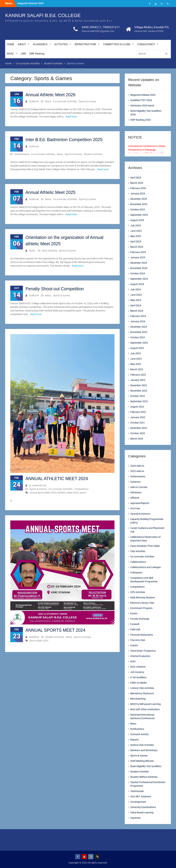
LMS (23, 54)
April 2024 (136, 305)
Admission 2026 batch (142, 106)
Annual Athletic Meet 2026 (50, 95)
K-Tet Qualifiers (138, 677)
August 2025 (137, 220)
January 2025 (138, 257)
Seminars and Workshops (144, 750)
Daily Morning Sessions (143, 597)
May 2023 (136, 364)
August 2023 (137, 348)
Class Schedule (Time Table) (145, 546)
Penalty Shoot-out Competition (55, 289)
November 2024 (139, 268)
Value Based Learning (142, 812)
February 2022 (138, 412)
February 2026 (138, 188)
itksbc (32, 251)
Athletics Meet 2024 (68, 493)
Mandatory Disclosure (142, 693)
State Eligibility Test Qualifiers (146, 766)
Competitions (81, 489)
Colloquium (136, 573)
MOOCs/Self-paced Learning (145, 704)
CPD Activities (138, 592)
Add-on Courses (139, 487)
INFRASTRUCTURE (85, 45)
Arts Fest (135, 508)
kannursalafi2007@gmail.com (98, 31)
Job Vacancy (137, 672)
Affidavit (135, 498)
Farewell (135, 624)
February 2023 (138, 375)
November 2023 (139, 332)
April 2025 (136, 241)
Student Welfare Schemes (144, 777)
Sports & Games (87, 101)
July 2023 (136, 353)
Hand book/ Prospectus (143, 651)
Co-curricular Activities (65, 101)
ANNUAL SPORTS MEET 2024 (55, 630)
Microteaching (138, 699)
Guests (134, 645)
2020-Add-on (137, 466)
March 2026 (137, 183)
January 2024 (138, 321)
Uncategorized (138, 802)
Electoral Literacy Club (142, 603)
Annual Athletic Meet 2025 (50, 192)
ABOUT (22, 45)
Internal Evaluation (140, 656)
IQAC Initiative (49, 251)
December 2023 (139, 327)
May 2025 (136, 236)
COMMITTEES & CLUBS (117, 45)
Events (134, 613)
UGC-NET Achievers (141, 796)
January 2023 (138, 380)
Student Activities (93, 154)
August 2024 (137, 284)
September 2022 (139, 401)
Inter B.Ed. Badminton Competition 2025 (64, 140)
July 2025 (136, 226)
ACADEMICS (40, 45)
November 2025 (139, 204)
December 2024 (139, 263)
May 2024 (136, 300)
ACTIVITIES (61, 45)
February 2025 (138, 252)
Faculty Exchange (140, 619)
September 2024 (139, 279)
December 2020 (139, 428)
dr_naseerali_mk (38, 485)
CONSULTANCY (146, 45)
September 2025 (139, 215)
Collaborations (138, 562)
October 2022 (138, 396)
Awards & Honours (140, 514)
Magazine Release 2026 (31, 3)
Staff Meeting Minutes (142, 761)
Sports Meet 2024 (39, 641)
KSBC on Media (138, 683)
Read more (71, 117)
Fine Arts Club (138, 640)
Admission (136, 492)
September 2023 (139, 343)
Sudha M (34, 101)
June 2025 (136, 231)
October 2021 (138, 423)
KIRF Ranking (37, 54)
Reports (134, 740)
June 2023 (136, 359)
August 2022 (137, 407)
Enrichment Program (141, 608)
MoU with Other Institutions (145, 709)
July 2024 (136, 289)
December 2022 (139, 385)
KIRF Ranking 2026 (141, 120)
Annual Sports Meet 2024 (43, 493)
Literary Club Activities (142, 688)
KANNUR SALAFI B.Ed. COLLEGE (43, 16)
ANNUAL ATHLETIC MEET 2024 (57, 479)
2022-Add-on (137, 471)
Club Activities (138, 551)
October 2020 (138, 433)
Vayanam (135, 818)
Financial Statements (142, 635)
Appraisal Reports (140, 503)
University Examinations (143, 807)
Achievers (135, 482)
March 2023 (137, 369)
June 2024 (136, 295)
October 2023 (138, 337)
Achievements (22, 154)
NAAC (10, 54)
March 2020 (137, 439)
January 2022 (138, 417)
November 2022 (139, 391)
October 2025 (138, 210)
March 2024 (137, 311)
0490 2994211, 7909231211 (101, 28)
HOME (11, 45)
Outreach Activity (139, 734)
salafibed (34, 637)
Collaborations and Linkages (145, 567)
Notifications (137, 729)
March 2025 (137, 247)
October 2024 (138, 273)
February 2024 (138, 316)
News (48, 101)
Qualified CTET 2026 (141, 100)
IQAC (133, 661)
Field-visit (135, 629)
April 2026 (136, 178)
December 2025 (139, 199)
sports (83, 493)
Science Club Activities (142, 745)
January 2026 (138, 194)
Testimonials (137, 791)
